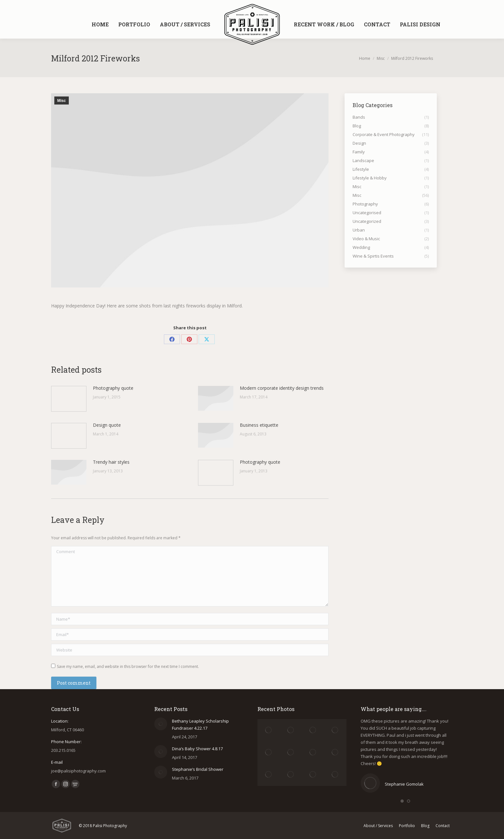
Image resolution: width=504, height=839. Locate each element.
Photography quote (113, 388)
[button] (402, 801)
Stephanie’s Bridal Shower (198, 769)
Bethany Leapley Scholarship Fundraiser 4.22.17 (200, 725)
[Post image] (69, 399)
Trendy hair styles (111, 462)
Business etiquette (259, 425)
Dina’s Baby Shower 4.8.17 (197, 749)
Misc (62, 101)
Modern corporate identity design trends (282, 388)
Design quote (107, 425)
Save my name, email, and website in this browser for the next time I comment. (128, 666)
